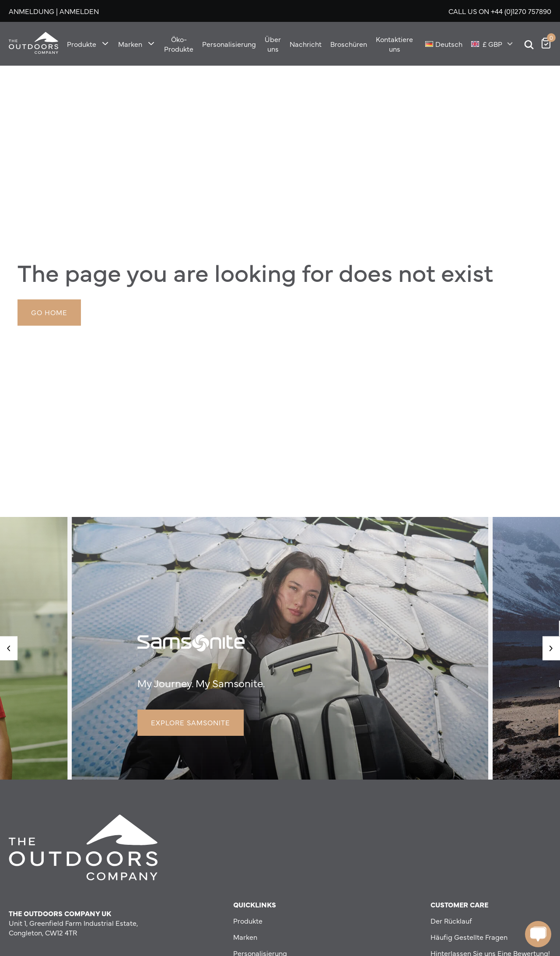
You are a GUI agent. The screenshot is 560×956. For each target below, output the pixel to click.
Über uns (273, 44)
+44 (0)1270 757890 (521, 11)
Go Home (49, 312)
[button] (9, 648)
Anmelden (79, 11)
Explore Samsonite (191, 722)
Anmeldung (31, 11)
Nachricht (306, 44)
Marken (130, 44)
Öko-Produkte (179, 44)
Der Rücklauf (451, 921)
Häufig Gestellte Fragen (469, 937)
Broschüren (349, 44)
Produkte (82, 44)
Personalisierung (229, 44)
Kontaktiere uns (394, 44)
